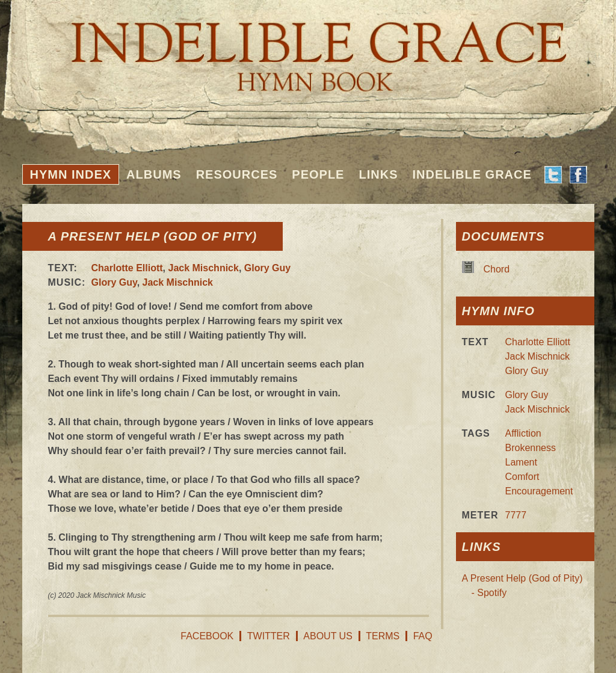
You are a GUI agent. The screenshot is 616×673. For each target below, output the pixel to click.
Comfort (522, 477)
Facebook (207, 636)
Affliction (523, 433)
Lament (521, 462)
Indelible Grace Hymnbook (308, 48)
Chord (497, 269)
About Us (328, 636)
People (318, 174)
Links (378, 174)
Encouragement (539, 491)
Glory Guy (267, 268)
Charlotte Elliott (127, 268)
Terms (383, 636)
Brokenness (531, 448)
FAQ (423, 636)
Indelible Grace (472, 174)
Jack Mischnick (204, 268)
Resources (237, 174)
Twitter (269, 636)
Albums (154, 174)
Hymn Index (71, 174)
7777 (516, 515)
